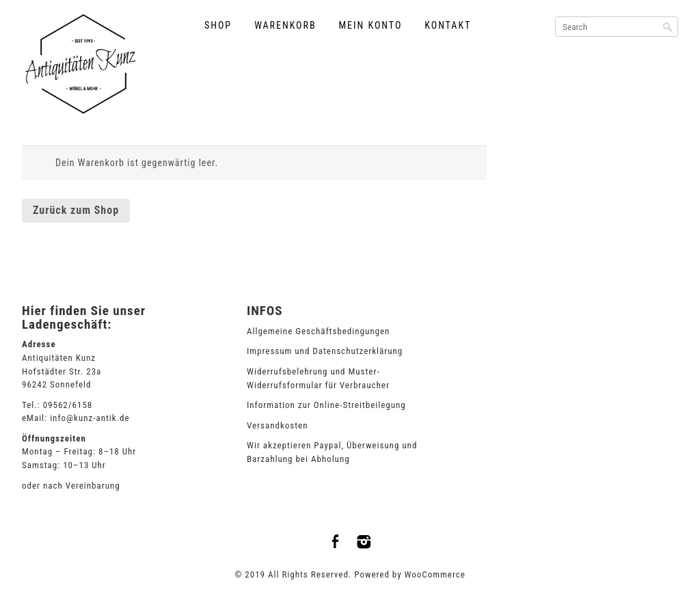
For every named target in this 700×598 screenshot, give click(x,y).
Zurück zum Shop (76, 210)
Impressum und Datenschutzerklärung (325, 351)
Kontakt (448, 25)
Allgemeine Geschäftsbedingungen (318, 331)
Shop (218, 25)
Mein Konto (371, 25)
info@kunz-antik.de (90, 418)
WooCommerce (435, 574)
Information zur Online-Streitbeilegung (326, 405)
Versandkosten (278, 425)
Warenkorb (285, 25)
